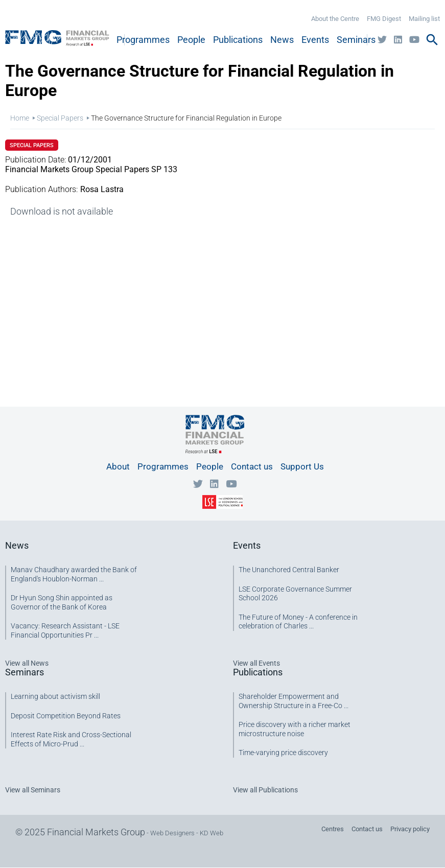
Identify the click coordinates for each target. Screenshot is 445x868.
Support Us (302, 466)
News (282, 40)
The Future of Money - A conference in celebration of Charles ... (298, 622)
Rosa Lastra (102, 189)
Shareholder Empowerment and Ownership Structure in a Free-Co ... (294, 701)
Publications (238, 40)
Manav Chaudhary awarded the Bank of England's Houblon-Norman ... (74, 574)
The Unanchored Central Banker (289, 570)
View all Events (256, 663)
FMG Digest (384, 19)
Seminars (356, 40)
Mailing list (424, 19)
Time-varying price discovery (283, 753)
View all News (27, 663)
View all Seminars (33, 790)
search (432, 40)
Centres (333, 829)
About (118, 466)
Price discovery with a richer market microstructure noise (295, 729)
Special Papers (60, 118)
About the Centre (335, 19)
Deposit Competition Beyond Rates (66, 716)
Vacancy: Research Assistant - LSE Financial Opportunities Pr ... (65, 630)
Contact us (252, 466)
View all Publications (265, 790)
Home (20, 118)
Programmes (143, 40)
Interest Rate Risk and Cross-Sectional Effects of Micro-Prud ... (71, 739)
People (191, 40)
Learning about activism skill (55, 696)
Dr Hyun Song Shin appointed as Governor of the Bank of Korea (62, 602)
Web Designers (172, 833)
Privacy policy (410, 829)
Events (315, 40)
